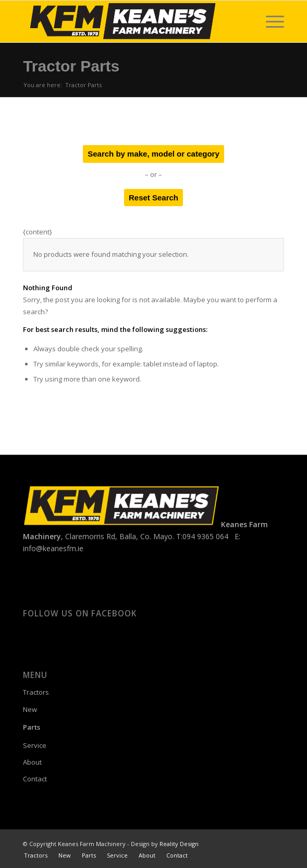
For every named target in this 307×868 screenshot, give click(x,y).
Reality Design (179, 844)
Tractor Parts (71, 66)
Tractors (36, 692)
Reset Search (153, 198)
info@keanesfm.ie (53, 548)
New (30, 709)
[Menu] (270, 21)
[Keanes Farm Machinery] (127, 21)
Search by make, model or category (153, 154)
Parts (32, 727)
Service (35, 745)
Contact (35, 779)
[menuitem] (270, 21)
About (32, 762)
